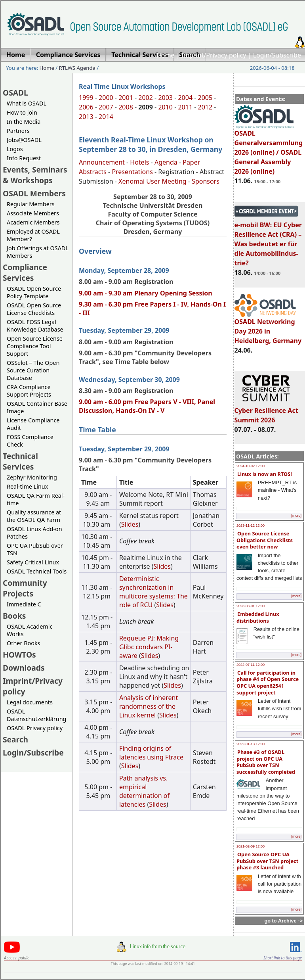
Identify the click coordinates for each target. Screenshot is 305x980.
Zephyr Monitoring (32, 477)
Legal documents (30, 702)
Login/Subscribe (277, 55)
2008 (126, 107)
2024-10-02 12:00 (251, 466)
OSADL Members (34, 193)
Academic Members (33, 222)
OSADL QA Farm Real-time (36, 499)
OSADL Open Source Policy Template (34, 292)
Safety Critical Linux (33, 562)
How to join (22, 112)
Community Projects (25, 588)
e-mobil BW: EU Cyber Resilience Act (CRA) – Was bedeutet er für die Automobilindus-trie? (268, 240)
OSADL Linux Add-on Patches (34, 533)
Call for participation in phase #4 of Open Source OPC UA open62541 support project (268, 683)
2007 (106, 107)
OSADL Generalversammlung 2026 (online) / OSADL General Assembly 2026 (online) (269, 149)
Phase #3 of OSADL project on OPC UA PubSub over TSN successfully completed (266, 762)
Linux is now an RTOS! (265, 474)
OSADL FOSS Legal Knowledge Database (35, 326)
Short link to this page (283, 958)
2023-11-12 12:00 (251, 525)
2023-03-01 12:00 (251, 606)
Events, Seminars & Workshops (35, 175)
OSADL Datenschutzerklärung (36, 715)
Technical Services (20, 461)
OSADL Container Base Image (37, 407)
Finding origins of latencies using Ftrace (151, 753)
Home (166, 55)
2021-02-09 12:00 (251, 846)
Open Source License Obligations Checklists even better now (265, 540)
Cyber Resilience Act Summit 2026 (266, 412)
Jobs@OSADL (24, 140)
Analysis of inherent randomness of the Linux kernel (149, 706)
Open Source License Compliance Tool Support (35, 346)
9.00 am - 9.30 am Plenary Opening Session (146, 293)
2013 (86, 117)
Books (14, 616)
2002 (146, 98)
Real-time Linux (27, 486)
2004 (185, 98)
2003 (165, 98)
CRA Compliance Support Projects (29, 391)
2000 (106, 98)
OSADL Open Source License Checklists (34, 309)
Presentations (132, 172)
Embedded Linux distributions (258, 617)
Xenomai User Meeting (152, 181)
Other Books (23, 643)
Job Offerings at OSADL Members (38, 252)
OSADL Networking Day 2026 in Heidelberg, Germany (268, 328)
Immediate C (24, 604)
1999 (86, 98)
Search (15, 739)
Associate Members (33, 213)
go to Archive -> (283, 921)
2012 (205, 107)
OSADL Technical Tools (37, 571)
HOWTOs (19, 655)
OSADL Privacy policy (35, 728)
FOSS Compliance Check (30, 441)
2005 (205, 98)
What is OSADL (27, 103)
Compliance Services (25, 272)
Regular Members (31, 204)
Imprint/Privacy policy (214, 55)
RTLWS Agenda (77, 68)
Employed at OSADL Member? (33, 235)
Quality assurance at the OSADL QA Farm (34, 516)
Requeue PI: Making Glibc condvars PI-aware (149, 647)
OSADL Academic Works (30, 630)
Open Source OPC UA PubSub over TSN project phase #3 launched (267, 861)
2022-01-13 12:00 (251, 744)
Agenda (166, 162)
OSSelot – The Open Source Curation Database (33, 370)
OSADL (15, 93)
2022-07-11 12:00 (251, 665)
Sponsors (206, 181)
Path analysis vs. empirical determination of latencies (144, 791)
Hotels (139, 162)
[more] (296, 516)
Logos (15, 149)
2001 (126, 98)
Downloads (24, 668)
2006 (86, 107)
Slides (130, 524)
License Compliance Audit (33, 424)
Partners (18, 131)
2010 (165, 107)
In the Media (24, 122)
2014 (106, 117)
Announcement (102, 162)
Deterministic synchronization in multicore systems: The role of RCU (153, 592)
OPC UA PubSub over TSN (35, 549)
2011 (185, 107)
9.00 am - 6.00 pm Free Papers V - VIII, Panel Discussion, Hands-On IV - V (147, 406)
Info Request (24, 158)
